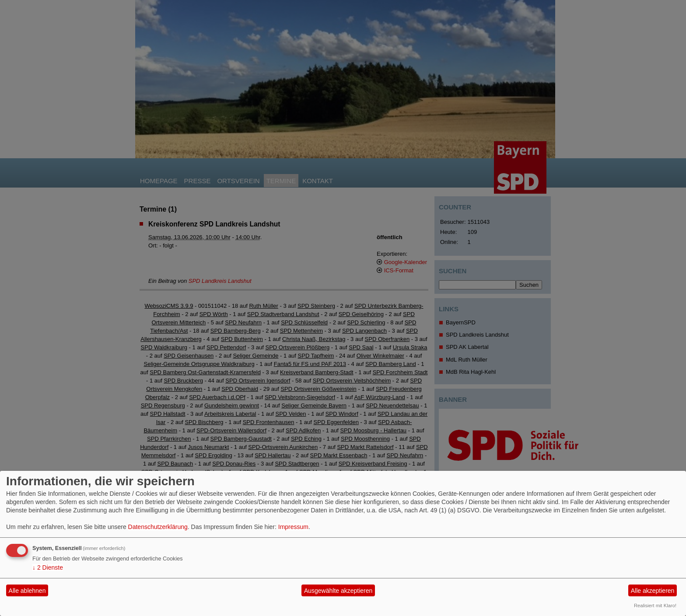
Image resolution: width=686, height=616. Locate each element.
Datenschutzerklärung (158, 527)
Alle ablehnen (27, 591)
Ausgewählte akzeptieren (338, 591)
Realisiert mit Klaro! (655, 606)
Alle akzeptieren (653, 591)
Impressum (293, 527)
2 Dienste (48, 567)
